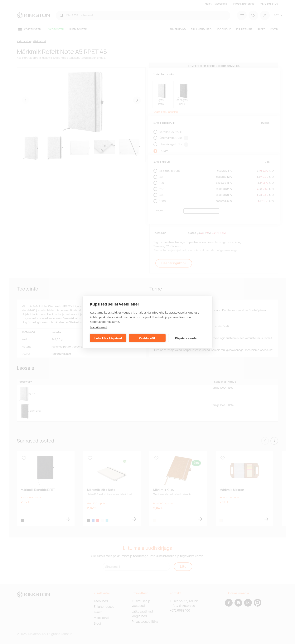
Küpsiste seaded (187, 338)
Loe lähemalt (99, 327)
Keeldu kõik (147, 338)
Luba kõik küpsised (108, 338)
